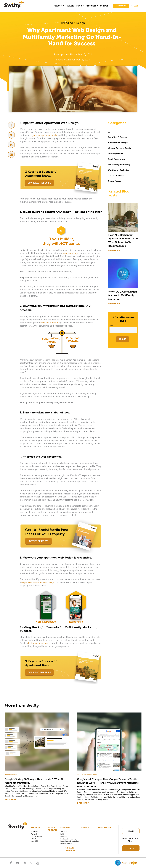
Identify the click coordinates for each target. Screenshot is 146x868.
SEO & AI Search (116, 175)
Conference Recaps (118, 143)
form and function (49, 323)
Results (70, 6)
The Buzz (64, 832)
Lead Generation (117, 159)
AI (109, 132)
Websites (34, 832)
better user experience (39, 643)
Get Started (121, 6)
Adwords (34, 834)
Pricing (80, 6)
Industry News (116, 154)
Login (131, 831)
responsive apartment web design (38, 582)
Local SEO (35, 841)
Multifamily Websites (119, 170)
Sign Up (131, 848)
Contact (104, 6)
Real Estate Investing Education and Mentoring (70, 840)
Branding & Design (118, 137)
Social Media (115, 181)
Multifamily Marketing (119, 164)
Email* (112, 325)
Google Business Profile (120, 148)
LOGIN (136, 6)
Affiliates (64, 836)
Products (58, 6)
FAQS (62, 834)
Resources (91, 6)
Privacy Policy (105, 827)
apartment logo (71, 253)
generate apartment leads (44, 135)
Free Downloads (66, 843)
